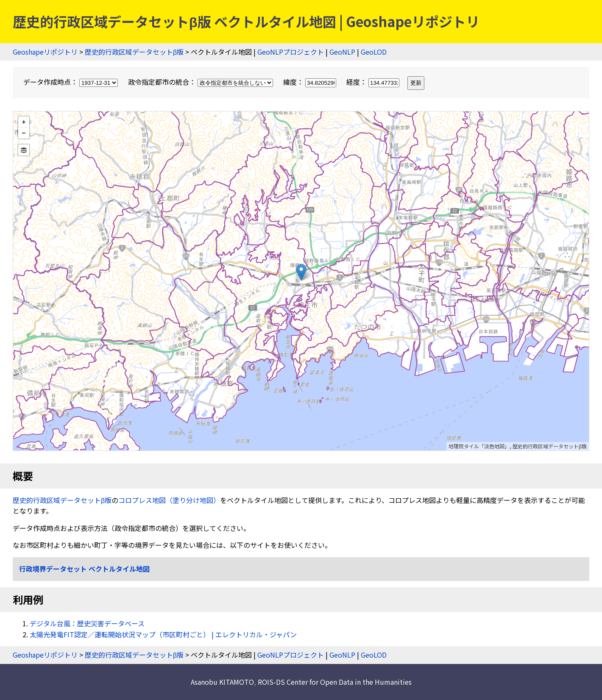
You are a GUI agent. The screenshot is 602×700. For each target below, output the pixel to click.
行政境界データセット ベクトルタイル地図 (84, 569)
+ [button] (24, 122)
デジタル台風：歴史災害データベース (87, 623)
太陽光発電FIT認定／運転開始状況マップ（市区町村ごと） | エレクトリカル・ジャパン (163, 634)
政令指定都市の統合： (201, 82)
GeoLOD (374, 52)
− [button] (24, 133)
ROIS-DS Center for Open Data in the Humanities (335, 682)
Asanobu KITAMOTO (222, 682)
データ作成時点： (71, 82)
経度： (374, 82)
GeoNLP (342, 52)
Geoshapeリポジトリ (45, 52)
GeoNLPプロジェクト (291, 52)
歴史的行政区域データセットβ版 (134, 52)
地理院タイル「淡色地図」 (479, 446)
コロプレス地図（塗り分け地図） (169, 500)
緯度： (311, 82)
